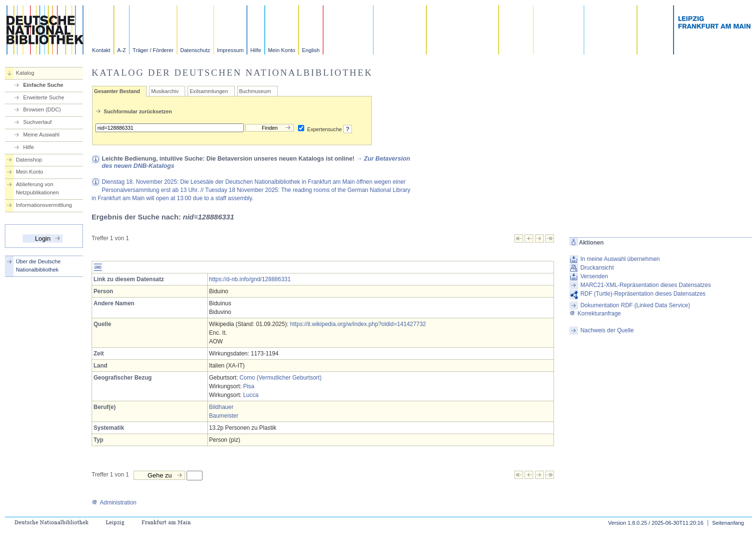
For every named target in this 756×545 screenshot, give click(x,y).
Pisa (249, 386)
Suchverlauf (37, 122)
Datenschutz (195, 50)
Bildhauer (222, 407)
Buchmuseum (255, 91)
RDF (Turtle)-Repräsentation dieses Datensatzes (643, 294)
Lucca (251, 395)
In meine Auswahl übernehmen (620, 259)
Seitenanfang (728, 523)
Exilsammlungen (209, 91)
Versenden (594, 276)
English (311, 50)
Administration (114, 503)
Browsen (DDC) (42, 109)
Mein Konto (282, 50)
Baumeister (224, 416)
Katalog (25, 73)
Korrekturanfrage (595, 313)
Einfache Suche (43, 85)
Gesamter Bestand (117, 91)
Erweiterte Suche (44, 97)
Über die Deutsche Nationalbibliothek (38, 266)
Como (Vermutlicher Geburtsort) (281, 378)
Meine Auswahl (41, 135)
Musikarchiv (165, 91)
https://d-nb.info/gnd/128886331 (250, 279)
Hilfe (256, 50)
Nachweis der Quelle (607, 330)
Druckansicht (597, 268)
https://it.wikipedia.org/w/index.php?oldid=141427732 (358, 324)
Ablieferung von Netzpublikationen (37, 188)
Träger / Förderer (153, 50)
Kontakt (101, 50)
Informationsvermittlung (44, 205)
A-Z (121, 50)
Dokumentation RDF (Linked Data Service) (635, 305)
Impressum (230, 50)
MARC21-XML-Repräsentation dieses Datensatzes (646, 285)
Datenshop (29, 160)
